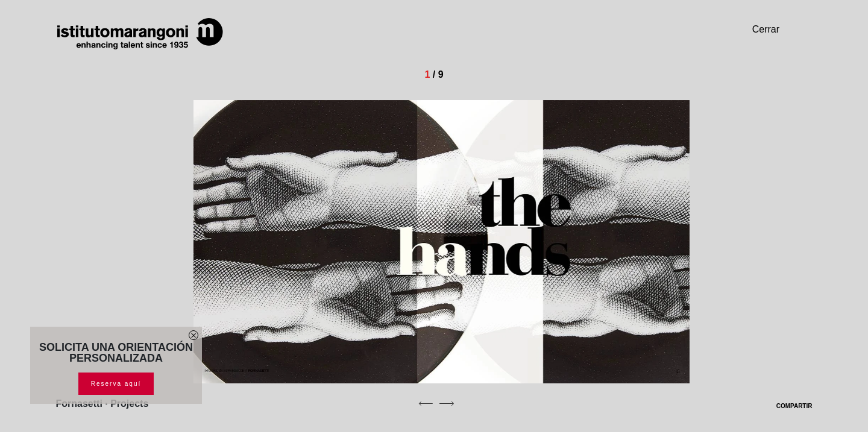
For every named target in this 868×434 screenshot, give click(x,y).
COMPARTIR (787, 406)
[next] (447, 403)
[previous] (426, 403)
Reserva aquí (116, 384)
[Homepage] (140, 34)
